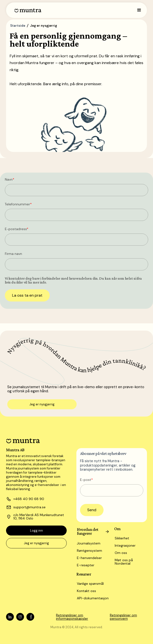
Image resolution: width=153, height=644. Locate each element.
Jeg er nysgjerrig (42, 404)
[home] (27, 10)
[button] (139, 10)
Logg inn (36, 531)
